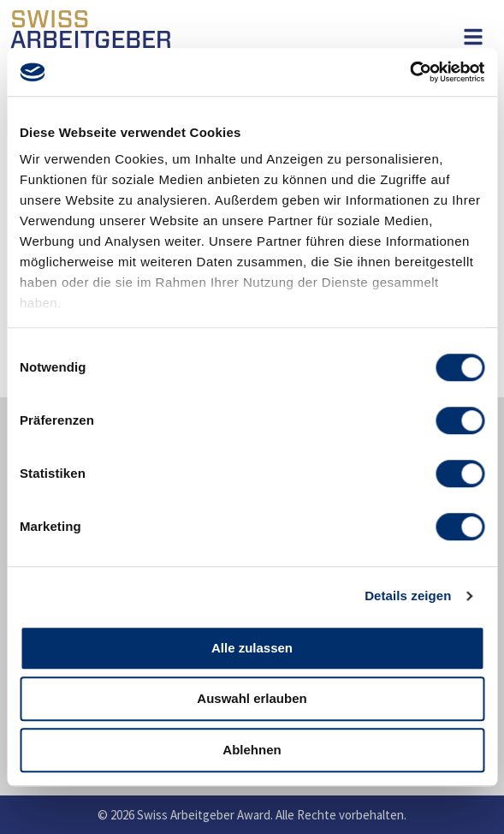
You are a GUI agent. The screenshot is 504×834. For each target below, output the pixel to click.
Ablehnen (252, 750)
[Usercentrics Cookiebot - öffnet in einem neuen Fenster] (409, 72)
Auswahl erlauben (252, 698)
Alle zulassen (252, 648)
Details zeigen (408, 596)
